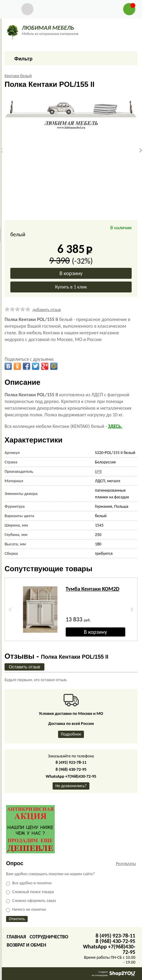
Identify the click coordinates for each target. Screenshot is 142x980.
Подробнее (71, 734)
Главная (16, 937)
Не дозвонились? (71, 786)
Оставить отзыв (24, 667)
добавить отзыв (47, 310)
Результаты (126, 864)
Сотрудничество (49, 937)
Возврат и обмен (26, 945)
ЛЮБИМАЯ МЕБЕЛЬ (48, 28)
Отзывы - (56, 656)
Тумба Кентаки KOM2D (93, 589)
